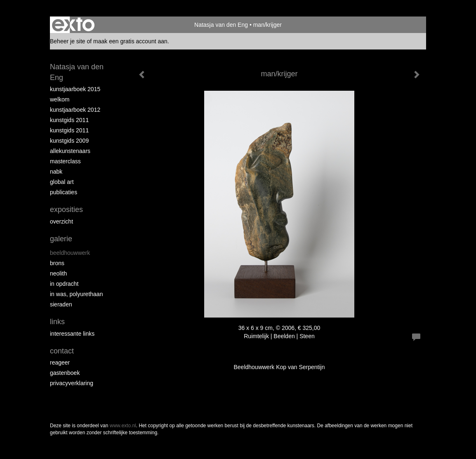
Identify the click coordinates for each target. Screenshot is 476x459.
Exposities (66, 209)
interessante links (72, 334)
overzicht (61, 221)
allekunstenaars (70, 151)
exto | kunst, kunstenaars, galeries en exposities (73, 25)
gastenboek (65, 373)
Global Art (62, 182)
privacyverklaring (72, 383)
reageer (60, 362)
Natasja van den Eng (221, 25)
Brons (57, 263)
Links (57, 322)
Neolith (58, 273)
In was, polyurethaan (76, 294)
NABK (56, 172)
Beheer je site (68, 41)
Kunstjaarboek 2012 (75, 110)
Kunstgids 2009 (69, 141)
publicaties (64, 192)
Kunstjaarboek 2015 (75, 89)
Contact (62, 351)
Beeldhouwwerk (70, 253)
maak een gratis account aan (130, 41)
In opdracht (64, 284)
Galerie (61, 239)
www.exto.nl (123, 426)
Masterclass (65, 161)
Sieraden (61, 304)
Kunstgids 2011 (69, 120)
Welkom (60, 99)
